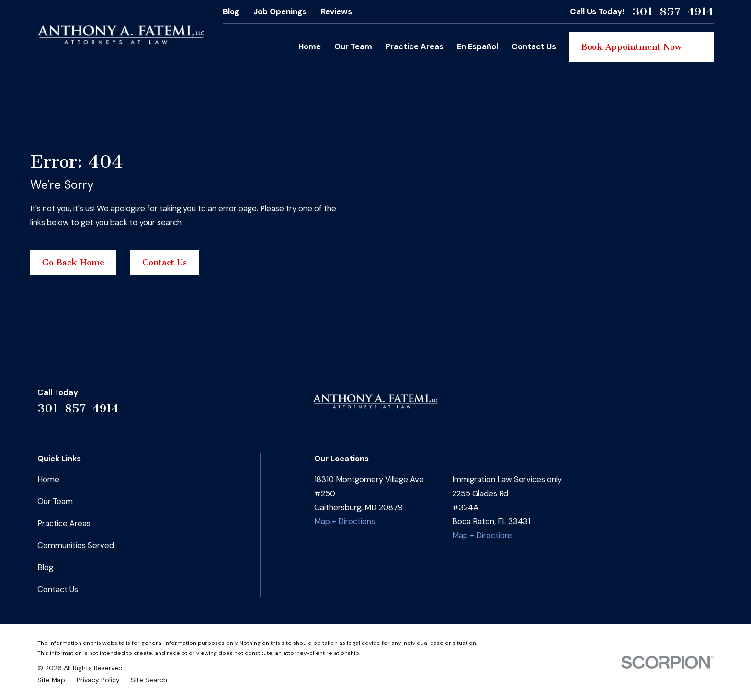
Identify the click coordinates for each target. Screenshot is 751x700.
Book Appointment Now (642, 47)
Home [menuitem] (310, 46)
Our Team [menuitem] (353, 46)
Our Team (55, 501)
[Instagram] (657, 406)
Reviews (336, 11)
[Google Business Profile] (682, 406)
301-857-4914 (673, 11)
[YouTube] (708, 406)
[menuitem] (51, 680)
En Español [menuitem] (478, 46)
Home (48, 479)
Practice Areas (64, 523)
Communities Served (76, 545)
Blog (231, 11)
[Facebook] (632, 406)
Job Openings (280, 11)
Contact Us (165, 263)
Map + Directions (345, 521)
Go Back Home (73, 263)
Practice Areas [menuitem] (415, 46)
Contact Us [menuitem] (534, 46)
